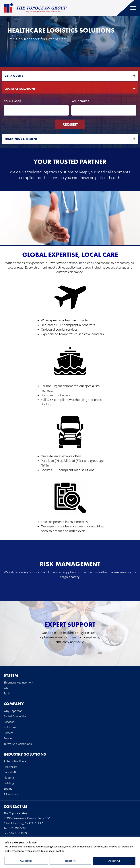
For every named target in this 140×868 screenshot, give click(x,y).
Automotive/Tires (15, 761)
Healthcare (10, 766)
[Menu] (133, 8)
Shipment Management (19, 682)
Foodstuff (10, 771)
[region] (70, 852)
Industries (10, 727)
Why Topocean (13, 710)
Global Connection (15, 716)
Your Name (80, 101)
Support (9, 738)
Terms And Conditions (18, 743)
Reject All (70, 861)
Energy (8, 788)
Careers (8, 732)
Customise (26, 861)
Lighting (9, 783)
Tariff (7, 693)
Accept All (114, 861)
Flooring (9, 777)
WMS (7, 687)
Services (9, 721)
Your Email (13, 101)
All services (11, 793)
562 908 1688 (17, 828)
